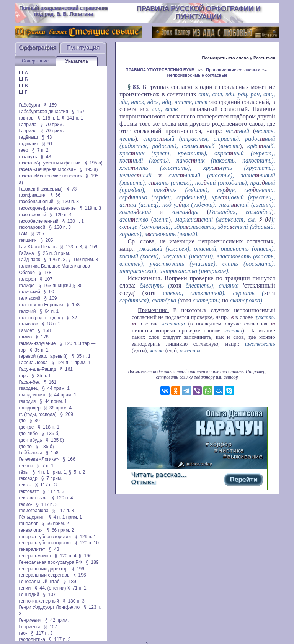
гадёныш (28, 137)
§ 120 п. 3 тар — (77, 343)
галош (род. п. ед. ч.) (41, 318)
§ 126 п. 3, (56, 260)
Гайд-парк (29, 260)
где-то (25, 447)
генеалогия (31, 530)
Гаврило (28, 131)
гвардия (27, 401)
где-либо (28, 434)
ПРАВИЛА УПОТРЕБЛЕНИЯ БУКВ (161, 70)
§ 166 (69, 459)
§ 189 (92, 562)
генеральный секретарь (44, 575)
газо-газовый (32, 215)
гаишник (28, 240)
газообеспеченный (38, 221)
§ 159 (50, 105)
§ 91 (48, 144)
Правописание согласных (233, 70)
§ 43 (47, 137)
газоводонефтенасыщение (47, 208)
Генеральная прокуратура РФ (50, 562)
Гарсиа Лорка (33, 363)
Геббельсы (30, 453)
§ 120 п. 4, (66, 556)
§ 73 (72, 189)
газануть (28, 157)
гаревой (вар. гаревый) (43, 356)
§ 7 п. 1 (45, 466)
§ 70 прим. (52, 125)
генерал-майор (35, 556)
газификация (33, 195)
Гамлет (26, 330)
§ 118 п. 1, (49, 118)
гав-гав (26, 118)
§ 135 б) (51, 434)
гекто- (25, 485)
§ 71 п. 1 (77, 588)
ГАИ (23, 234)
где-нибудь (30, 440)
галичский (29, 292)
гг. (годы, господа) (38, 414)
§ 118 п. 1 (48, 427)
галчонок (28, 324)
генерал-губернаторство (45, 543)
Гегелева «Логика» (39, 459)
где (22, 421)
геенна (26, 466)
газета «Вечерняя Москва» (47, 169)
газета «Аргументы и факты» (50, 163)
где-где (26, 427)
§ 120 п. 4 (62, 498)
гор (22, 350)
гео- (23, 633)
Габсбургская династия (43, 112)
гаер (23, 150)
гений (25, 588)
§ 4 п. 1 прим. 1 (65, 517)
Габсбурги (29, 105)
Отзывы (143, 482)
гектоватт (29, 491)
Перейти (243, 479)
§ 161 (66, 369)
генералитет (32, 549)
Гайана (26, 253)
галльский (29, 298)
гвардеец (29, 388)
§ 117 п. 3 (46, 485)
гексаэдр (28, 478)
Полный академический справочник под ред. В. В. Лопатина (64, 11)
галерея (27, 279)
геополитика (32, 639)
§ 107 (46, 279)
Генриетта (29, 627)
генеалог (28, 524)
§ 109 (50, 298)
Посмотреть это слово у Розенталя (238, 58)
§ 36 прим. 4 (58, 408)
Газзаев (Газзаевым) (41, 189)
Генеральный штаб (39, 582)
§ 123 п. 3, (72, 247)
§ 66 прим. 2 (55, 524)
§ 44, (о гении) (50, 588)
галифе (27, 286)
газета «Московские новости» (50, 176)
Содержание (35, 61)
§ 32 (72, 318)
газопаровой (32, 227)
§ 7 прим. (52, 478)
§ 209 (67, 414)
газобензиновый (36, 202)
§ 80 (35, 421)
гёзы (24, 472)
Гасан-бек (29, 382)
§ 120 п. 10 (87, 543)
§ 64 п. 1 (49, 311)
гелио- (25, 504)
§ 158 (73, 305)
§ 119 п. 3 (91, 208)
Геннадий (29, 595)
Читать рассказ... (159, 475)
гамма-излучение (37, 343)
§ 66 (55, 195)
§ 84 (265, 219)
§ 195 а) (93, 163)
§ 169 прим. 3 (83, 260)
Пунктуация (83, 48)
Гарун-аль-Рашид (37, 369)
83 (136, 87)
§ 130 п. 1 (73, 221)
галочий (27, 311)
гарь (23, 376)
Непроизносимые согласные (197, 75)
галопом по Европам (41, 305)
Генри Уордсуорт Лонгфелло (49, 607)
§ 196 (85, 556)
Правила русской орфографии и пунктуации (198, 12)
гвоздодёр (29, 408)
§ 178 (45, 273)
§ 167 (78, 112)
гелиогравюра (33, 511)
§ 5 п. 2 (77, 472)
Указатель (77, 61)
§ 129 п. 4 (61, 215)
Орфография (38, 48)
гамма (25, 337)
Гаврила (28, 125)
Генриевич (30, 620)
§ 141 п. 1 (73, 118)
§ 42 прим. (57, 620)
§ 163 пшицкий (55, 286)
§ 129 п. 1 (86, 537)
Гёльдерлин (32, 517)
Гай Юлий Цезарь (38, 247)
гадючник (29, 144)
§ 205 (38, 234)
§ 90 (49, 292)
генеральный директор (43, 569)
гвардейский (32, 395)
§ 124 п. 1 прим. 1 (71, 363)
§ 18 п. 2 (51, 324)
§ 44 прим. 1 (56, 388)
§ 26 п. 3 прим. (54, 253)
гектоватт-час (33, 498)
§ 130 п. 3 (68, 202)
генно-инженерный (39, 601)
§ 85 (78, 286)
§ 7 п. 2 (40, 150)
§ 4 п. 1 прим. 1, (50, 472)
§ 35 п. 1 (39, 350)
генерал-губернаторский (45, 537)
